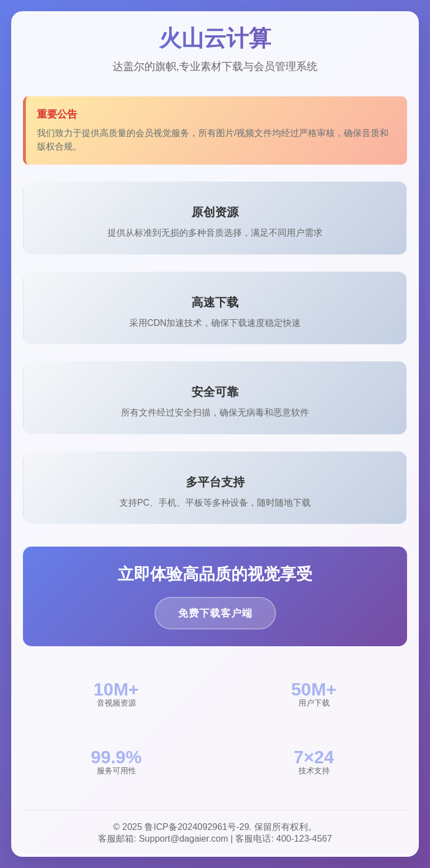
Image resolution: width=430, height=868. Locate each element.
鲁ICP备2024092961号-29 (197, 827)
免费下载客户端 (215, 613)
